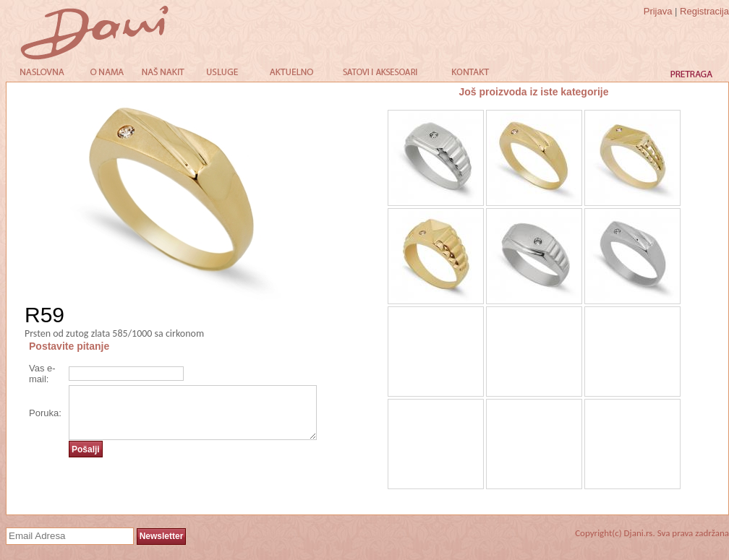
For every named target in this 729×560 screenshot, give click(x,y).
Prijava (658, 11)
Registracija (704, 11)
